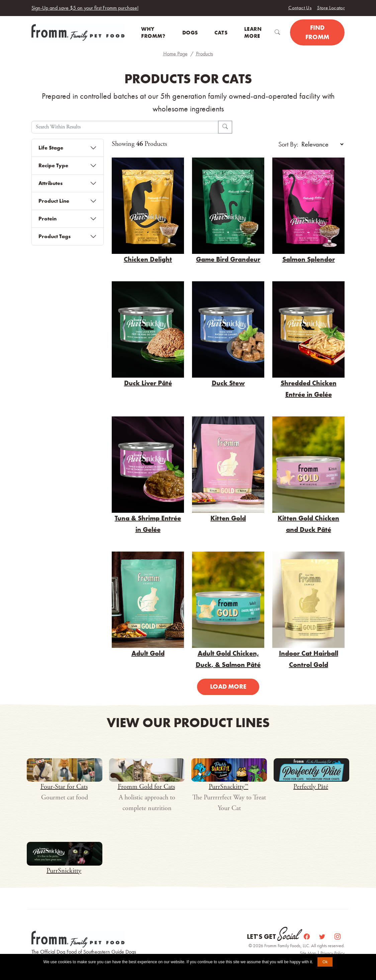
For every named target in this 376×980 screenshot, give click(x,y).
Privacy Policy (333, 953)
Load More (228, 687)
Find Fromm (317, 32)
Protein (48, 219)
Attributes (51, 183)
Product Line (54, 201)
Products (205, 54)
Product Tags (55, 236)
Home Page (175, 54)
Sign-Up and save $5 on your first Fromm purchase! (85, 8)
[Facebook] (307, 937)
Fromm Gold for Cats (146, 787)
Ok (325, 962)
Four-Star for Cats (64, 787)
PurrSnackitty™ (228, 787)
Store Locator (331, 8)
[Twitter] (323, 937)
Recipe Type (53, 165)
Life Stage (51, 148)
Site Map (308, 953)
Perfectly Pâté (311, 787)
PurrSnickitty (64, 871)
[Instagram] (338, 937)
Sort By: (288, 144)
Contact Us (300, 8)
